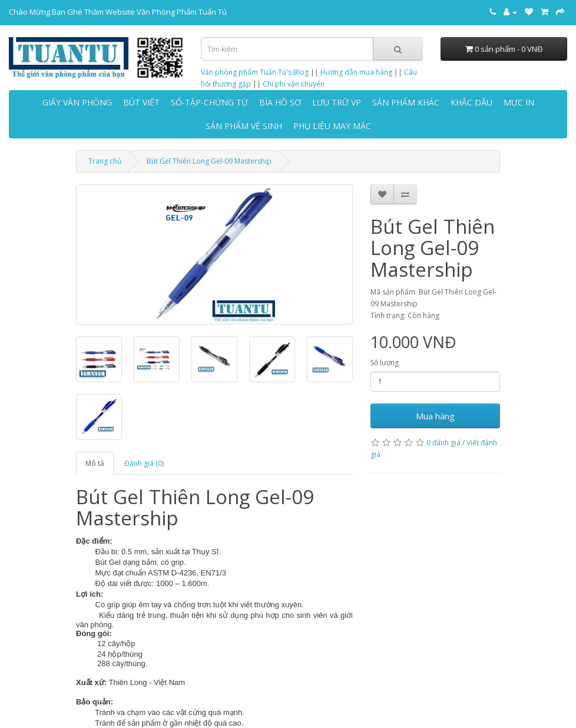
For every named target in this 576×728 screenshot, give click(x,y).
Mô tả (95, 463)
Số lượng (385, 363)
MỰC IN (519, 102)
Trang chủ (105, 161)
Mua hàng (435, 416)
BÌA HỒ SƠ (280, 102)
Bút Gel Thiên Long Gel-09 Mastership (209, 161)
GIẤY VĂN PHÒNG (77, 102)
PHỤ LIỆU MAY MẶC (332, 126)
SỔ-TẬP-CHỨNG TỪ (209, 102)
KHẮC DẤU (471, 102)
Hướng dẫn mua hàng (356, 72)
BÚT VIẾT (141, 102)
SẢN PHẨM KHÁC (406, 102)
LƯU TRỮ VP (337, 102)
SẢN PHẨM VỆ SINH (244, 126)
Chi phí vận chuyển (294, 84)
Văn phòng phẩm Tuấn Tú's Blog (255, 72)
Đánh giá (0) (144, 463)
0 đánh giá (443, 443)
